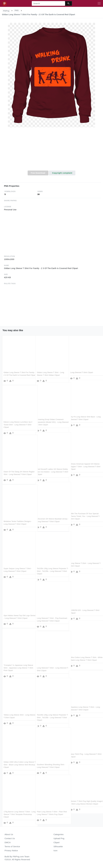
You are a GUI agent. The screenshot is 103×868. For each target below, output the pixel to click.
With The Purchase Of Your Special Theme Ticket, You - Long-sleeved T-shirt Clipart (84, 513)
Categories (59, 834)
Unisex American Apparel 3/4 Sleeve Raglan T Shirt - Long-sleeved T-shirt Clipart (85, 463)
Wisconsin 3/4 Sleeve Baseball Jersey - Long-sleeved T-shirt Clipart (49, 518)
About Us (9, 834)
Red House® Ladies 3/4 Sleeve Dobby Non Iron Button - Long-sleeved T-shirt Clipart (49, 468)
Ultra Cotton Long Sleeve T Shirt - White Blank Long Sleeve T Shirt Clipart (84, 656)
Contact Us (10, 838)
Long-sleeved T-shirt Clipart (82, 369)
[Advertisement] (51, 150)
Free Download (38, 173)
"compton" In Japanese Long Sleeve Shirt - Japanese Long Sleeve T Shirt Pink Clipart (18, 664)
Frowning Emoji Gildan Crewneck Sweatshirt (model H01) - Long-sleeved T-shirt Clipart (50, 418)
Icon (55, 850)
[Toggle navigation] (99, 3)
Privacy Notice (11, 850)
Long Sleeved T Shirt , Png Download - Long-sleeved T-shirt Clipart (50, 617)
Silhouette (58, 846)
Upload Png (59, 838)
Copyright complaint (62, 173)
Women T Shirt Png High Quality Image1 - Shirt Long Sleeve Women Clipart (85, 800)
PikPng (6, 11)
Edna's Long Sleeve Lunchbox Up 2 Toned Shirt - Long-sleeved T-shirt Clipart (18, 421)
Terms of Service (12, 846)
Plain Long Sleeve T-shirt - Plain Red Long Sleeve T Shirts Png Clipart (50, 811)
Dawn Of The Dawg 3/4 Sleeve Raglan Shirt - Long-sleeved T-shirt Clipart (18, 471)
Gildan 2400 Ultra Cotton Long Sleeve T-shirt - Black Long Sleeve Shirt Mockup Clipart (18, 761)
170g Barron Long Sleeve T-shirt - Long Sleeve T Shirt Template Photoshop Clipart (17, 811)
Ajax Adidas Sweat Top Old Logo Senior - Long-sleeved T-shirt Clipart (17, 614)
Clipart (57, 842)
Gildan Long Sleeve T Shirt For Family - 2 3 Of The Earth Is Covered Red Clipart (18, 371)
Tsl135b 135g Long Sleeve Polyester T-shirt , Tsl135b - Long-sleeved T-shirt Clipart (52, 567)
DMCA (8, 842)
